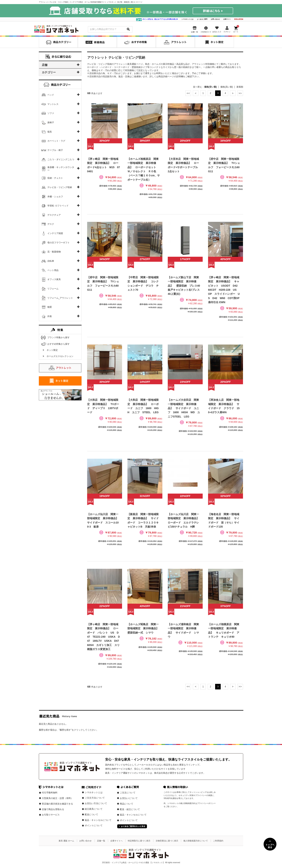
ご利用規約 (218, 841)
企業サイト (227, 19)
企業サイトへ (116, 841)
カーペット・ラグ (56, 141)
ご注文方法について (95, 798)
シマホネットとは (187, 19)
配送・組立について (130, 809)
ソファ (51, 113)
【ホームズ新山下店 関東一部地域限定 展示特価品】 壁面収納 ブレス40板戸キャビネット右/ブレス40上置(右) (184, 286)
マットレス (53, 104)
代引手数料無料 (50, 793)
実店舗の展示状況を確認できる (57, 804)
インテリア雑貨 (55, 233)
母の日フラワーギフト (59, 243)
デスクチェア (54, 215)
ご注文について (128, 793)
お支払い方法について (96, 803)
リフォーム (53, 289)
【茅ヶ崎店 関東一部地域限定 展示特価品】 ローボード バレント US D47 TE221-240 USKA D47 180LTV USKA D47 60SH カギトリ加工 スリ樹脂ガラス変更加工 (104, 637)
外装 (50, 316)
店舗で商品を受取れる (53, 809)
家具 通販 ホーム (66, 841)
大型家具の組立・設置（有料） (57, 798)
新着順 (240, 87)
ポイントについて (94, 825)
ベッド (51, 95)
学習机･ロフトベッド (58, 206)
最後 (240, 93)
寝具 (50, 132)
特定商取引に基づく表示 (139, 841)
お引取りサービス (51, 815)
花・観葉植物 (54, 252)
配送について (91, 815)
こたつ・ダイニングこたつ (61, 159)
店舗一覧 (101, 841)
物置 (50, 307)
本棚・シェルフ (55, 197)
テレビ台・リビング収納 (60, 187)
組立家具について (94, 809)
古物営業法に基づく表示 (167, 841)
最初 (188, 93)
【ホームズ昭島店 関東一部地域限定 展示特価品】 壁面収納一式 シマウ (144, 628)
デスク (51, 224)
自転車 (51, 261)
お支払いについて (129, 798)
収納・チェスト (55, 178)
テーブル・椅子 (55, 150)
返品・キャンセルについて (98, 820)
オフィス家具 (54, 279)
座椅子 (51, 123)
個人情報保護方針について (196, 841)
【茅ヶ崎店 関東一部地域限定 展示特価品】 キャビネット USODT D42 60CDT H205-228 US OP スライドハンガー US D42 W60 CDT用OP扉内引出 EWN (224, 290)
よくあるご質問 (202, 19)
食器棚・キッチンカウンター (61, 169)
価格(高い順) (227, 87)
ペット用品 (53, 270)
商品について (127, 804)
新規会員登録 (239, 19)
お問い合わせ (215, 19)
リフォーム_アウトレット (60, 298)
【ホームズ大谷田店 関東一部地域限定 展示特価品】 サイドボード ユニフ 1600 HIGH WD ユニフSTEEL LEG (184, 408)
